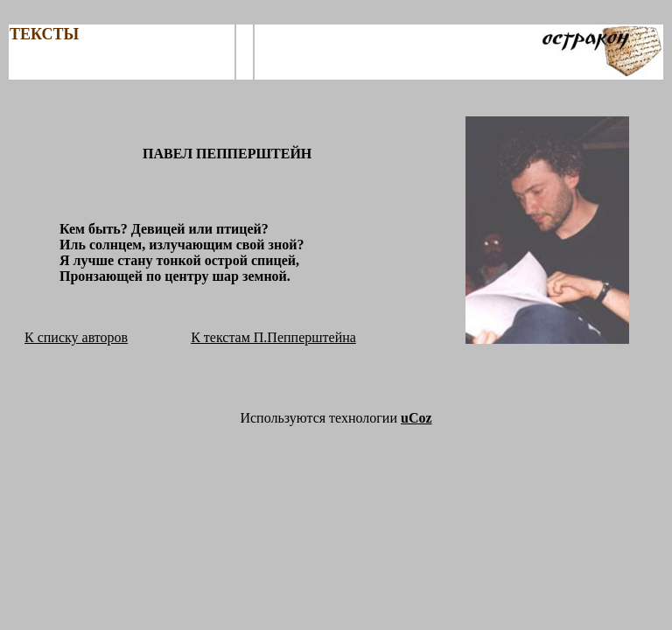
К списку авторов (76, 337)
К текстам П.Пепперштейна (273, 337)
